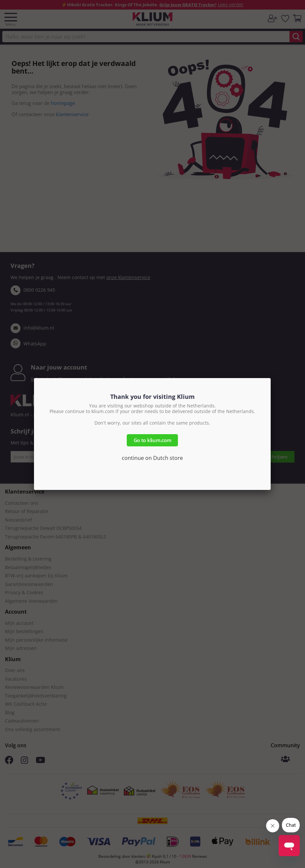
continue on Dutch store (152, 458)
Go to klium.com (152, 440)
